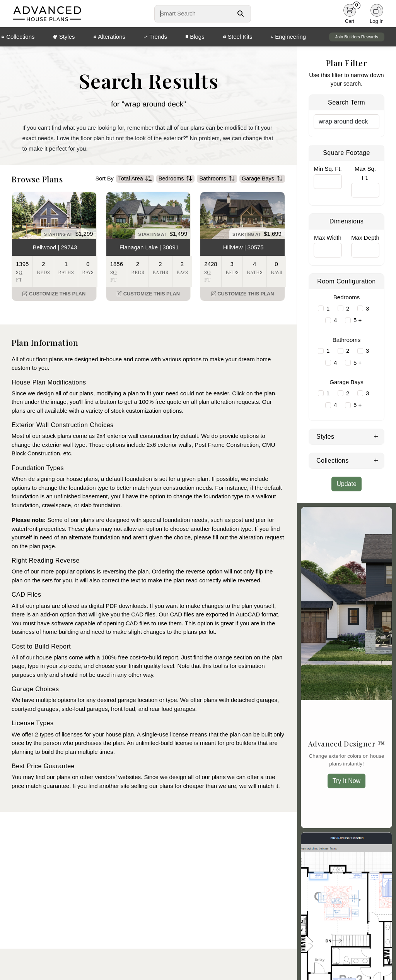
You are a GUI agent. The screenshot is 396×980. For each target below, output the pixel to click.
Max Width (328, 238)
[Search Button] (241, 14)
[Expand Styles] (376, 436)
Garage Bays (262, 180)
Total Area (135, 180)
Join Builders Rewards (357, 37)
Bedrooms (176, 180)
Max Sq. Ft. (365, 173)
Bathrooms (217, 180)
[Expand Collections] (376, 460)
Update (346, 484)
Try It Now (346, 781)
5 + (358, 320)
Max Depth (365, 238)
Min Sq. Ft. (328, 169)
